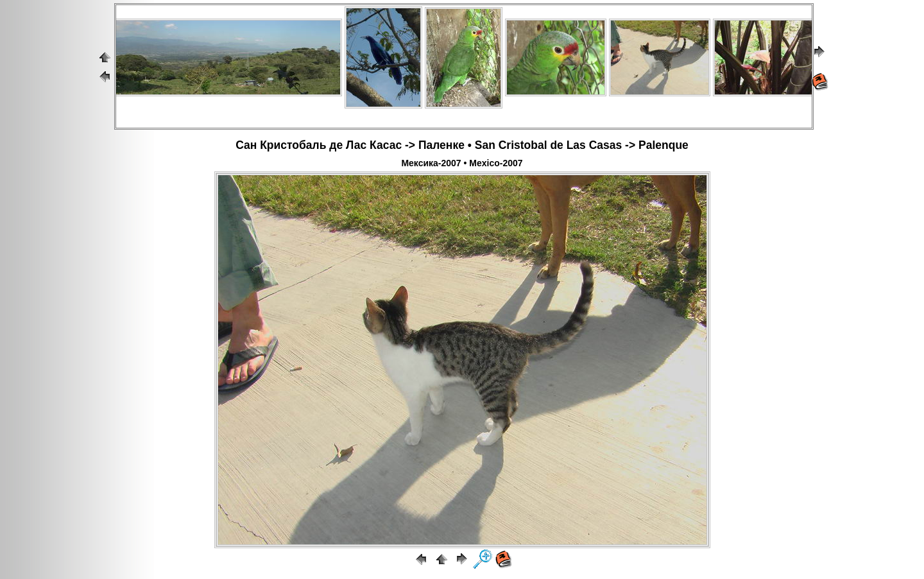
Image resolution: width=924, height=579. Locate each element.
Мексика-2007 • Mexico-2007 (462, 163)
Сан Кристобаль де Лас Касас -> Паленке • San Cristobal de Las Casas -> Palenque (462, 145)
